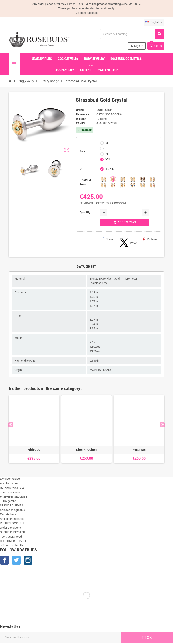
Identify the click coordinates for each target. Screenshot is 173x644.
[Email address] (61, 638)
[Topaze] (123, 185)
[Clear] (123, 179)
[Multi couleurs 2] (142, 185)
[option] (34, 429)
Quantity (85, 212)
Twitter (16, 560)
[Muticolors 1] (133, 185)
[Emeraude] (133, 179)
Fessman (139, 450)
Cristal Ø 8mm (85, 182)
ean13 (80, 123)
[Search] (132, 34)
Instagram (28, 560)
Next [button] (163, 425)
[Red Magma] (113, 185)
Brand (80, 110)
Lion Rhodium (86, 450)
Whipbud (34, 450)
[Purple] (103, 185)
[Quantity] (125, 213)
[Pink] (152, 179)
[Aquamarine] (103, 179)
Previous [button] (10, 425)
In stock (81, 119)
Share (107, 239)
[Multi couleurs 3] (152, 185)
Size (82, 151)
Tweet (128, 243)
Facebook (4, 560)
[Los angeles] (142, 179)
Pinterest (151, 239)
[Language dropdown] (154, 22)
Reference (83, 114)
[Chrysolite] (113, 179)
